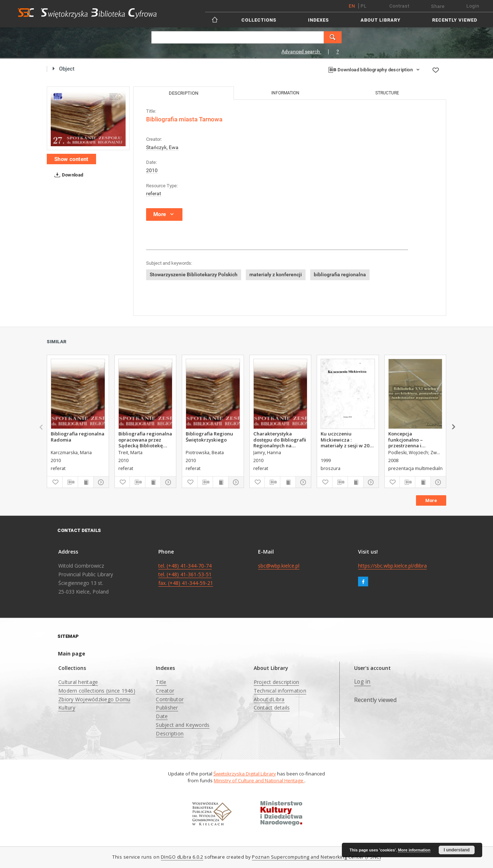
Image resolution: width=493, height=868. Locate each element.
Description (170, 733)
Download (67, 175)
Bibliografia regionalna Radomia (78, 437)
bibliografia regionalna (340, 274)
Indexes (318, 20)
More (431, 500)
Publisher (167, 708)
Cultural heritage (78, 682)
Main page (72, 654)
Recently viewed (455, 20)
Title (161, 682)
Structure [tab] (387, 93)
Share (438, 6)
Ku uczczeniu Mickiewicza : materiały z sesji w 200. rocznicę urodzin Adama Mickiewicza (347, 439)
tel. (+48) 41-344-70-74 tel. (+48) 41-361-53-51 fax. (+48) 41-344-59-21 (186, 574)
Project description (277, 682)
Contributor (170, 699)
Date (162, 716)
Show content (71, 159)
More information (414, 850)
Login (473, 6)
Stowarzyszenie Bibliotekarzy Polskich (194, 274)
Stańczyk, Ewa (162, 147)
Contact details (272, 708)
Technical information (280, 691)
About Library (381, 20)
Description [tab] (184, 93)
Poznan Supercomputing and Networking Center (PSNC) (316, 857)
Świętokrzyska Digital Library (245, 774)
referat (154, 193)
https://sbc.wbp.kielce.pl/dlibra (392, 566)
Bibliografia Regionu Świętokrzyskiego (209, 437)
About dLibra (269, 699)
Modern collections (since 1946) (97, 691)
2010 (152, 170)
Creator (165, 691)
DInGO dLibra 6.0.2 (182, 857)
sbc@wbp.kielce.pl (279, 566)
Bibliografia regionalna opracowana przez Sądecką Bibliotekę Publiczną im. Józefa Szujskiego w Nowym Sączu (145, 439)
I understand (457, 850)
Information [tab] (285, 93)
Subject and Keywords (183, 725)
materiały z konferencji (276, 274)
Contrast (399, 6)
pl (364, 6)
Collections (259, 20)
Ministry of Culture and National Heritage (259, 780)
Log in (362, 682)
